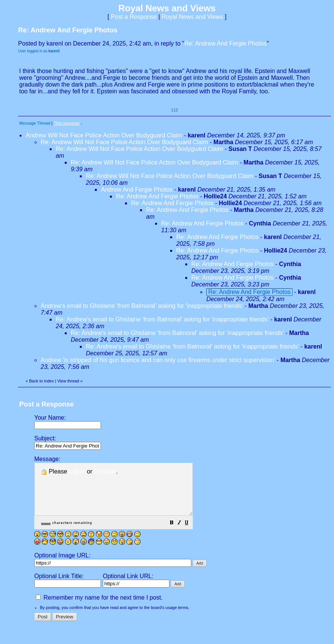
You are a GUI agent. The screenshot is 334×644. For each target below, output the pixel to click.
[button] (191, 534)
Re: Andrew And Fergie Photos (225, 43)
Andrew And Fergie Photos (137, 190)
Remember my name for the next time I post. (99, 608)
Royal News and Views (192, 17)
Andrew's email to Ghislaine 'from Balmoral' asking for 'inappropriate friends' (142, 306)
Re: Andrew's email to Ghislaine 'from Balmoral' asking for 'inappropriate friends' (162, 319)
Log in (77, 471)
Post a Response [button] (134, 17)
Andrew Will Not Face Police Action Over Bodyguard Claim (104, 135)
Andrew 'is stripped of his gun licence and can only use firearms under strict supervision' (158, 360)
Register (105, 471)
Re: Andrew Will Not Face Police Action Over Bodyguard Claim (124, 142)
